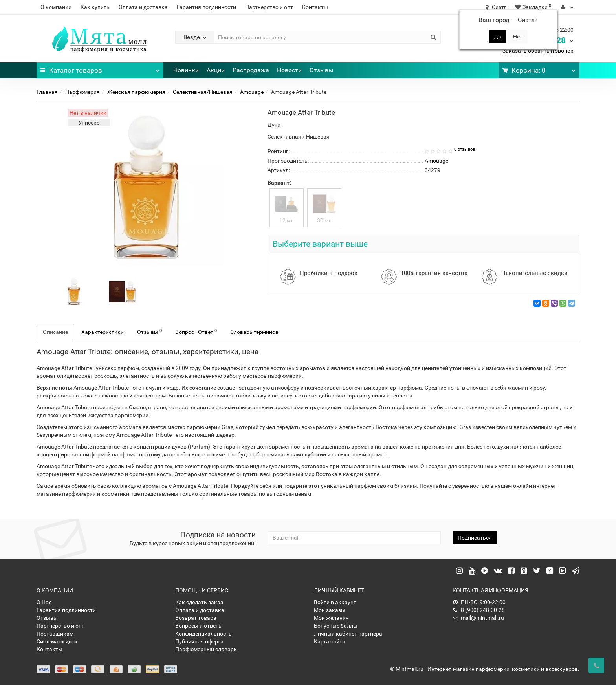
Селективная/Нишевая (203, 92)
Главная (47, 92)
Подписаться (475, 538)
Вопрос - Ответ (196, 332)
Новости (289, 70)
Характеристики (103, 332)
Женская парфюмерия (136, 92)
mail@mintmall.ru (478, 618)
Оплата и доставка (143, 7)
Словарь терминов (254, 332)
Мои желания (331, 618)
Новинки (186, 70)
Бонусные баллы (336, 626)
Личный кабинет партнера (348, 634)
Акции (216, 70)
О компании (56, 7)
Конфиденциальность (203, 634)
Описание (55, 332)
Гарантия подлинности (206, 7)
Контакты (315, 7)
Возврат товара (196, 618)
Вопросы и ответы (199, 626)
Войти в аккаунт (335, 602)
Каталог (100, 68)
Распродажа (251, 70)
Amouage (252, 92)
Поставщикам (55, 634)
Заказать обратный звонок (538, 51)
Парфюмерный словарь (206, 649)
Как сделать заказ (199, 602)
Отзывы (321, 70)
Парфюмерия (82, 92)
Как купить (95, 7)
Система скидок (57, 641)
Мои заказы (330, 610)
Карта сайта (330, 641)
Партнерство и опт (269, 7)
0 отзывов (465, 149)
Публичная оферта (199, 641)
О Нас (44, 602)
